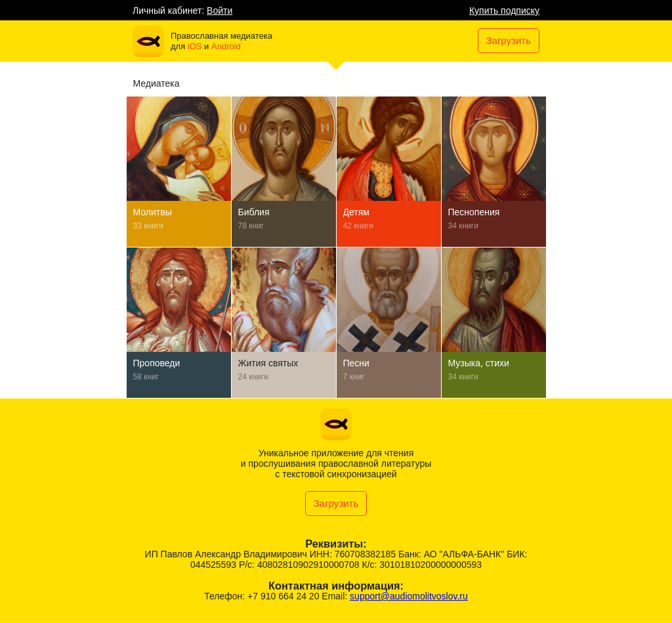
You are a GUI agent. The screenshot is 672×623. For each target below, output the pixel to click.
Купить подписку (504, 11)
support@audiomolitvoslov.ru (409, 596)
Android (226, 46)
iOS (195, 46)
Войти (220, 11)
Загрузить (509, 40)
